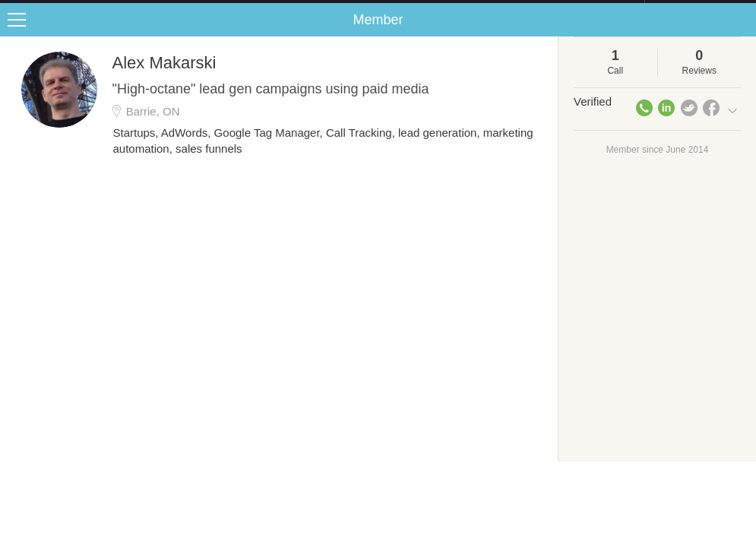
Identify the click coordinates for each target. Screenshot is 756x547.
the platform (79, 9)
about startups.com (699, 10)
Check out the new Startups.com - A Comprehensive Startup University (479, 10)
